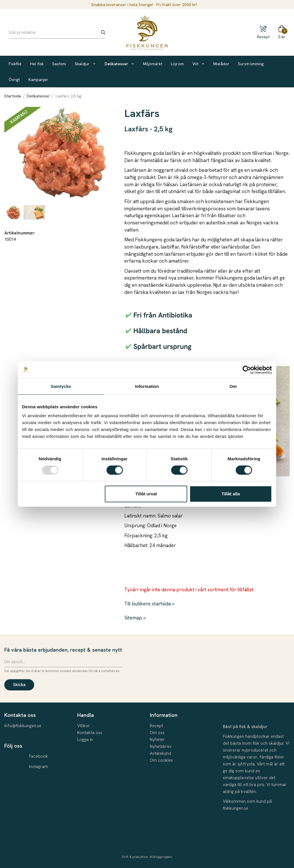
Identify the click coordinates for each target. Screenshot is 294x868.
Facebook (38, 756)
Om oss (157, 733)
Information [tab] (147, 386)
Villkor (84, 726)
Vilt (199, 64)
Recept (156, 726)
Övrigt (14, 80)
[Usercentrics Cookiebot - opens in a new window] (247, 370)
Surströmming (251, 64)
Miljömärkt (153, 64)
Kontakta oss (90, 733)
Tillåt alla (231, 494)
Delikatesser (119, 64)
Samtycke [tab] (61, 386)
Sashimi (59, 64)
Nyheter (157, 740)
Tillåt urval (146, 494)
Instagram (38, 767)
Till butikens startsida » (149, 604)
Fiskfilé (15, 64)
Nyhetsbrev (161, 746)
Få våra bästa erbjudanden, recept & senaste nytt (63, 650)
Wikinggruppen (161, 857)
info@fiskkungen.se (23, 726)
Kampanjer (38, 80)
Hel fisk (37, 64)
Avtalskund (160, 753)
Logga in (85, 740)
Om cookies (161, 760)
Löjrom (177, 64)
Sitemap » (135, 618)
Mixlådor (221, 64)
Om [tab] (233, 386)
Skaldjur (85, 64)
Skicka (19, 685)
